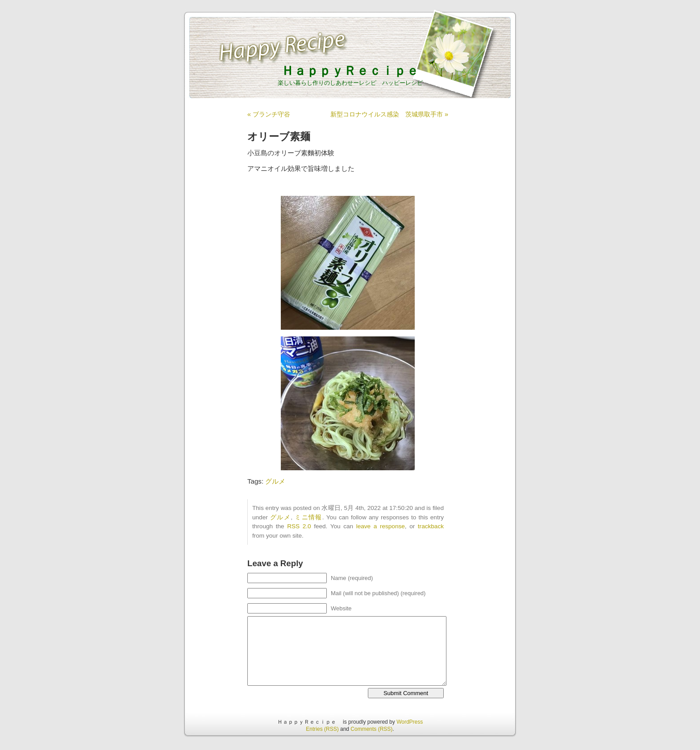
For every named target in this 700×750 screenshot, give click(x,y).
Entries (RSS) (322, 729)
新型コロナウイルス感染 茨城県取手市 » (389, 114)
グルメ (275, 481)
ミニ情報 (308, 517)
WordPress (410, 722)
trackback (431, 526)
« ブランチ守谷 (269, 114)
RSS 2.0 (299, 526)
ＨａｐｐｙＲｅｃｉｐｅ (356, 71)
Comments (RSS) (371, 729)
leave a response (381, 526)
